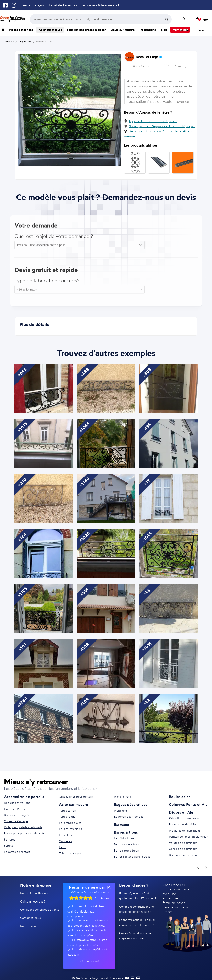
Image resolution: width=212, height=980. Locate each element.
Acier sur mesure (50, 30)
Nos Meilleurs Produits (34, 893)
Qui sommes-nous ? (33, 901)
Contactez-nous (30, 918)
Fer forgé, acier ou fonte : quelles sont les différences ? (138, 896)
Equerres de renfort (17, 852)
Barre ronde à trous (127, 844)
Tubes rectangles (70, 853)
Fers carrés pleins (71, 829)
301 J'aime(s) (175, 66)
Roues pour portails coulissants (24, 833)
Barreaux (122, 824)
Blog (164, 30)
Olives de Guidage (16, 821)
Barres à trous (126, 832)
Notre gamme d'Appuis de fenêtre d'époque (162, 126)
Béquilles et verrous (17, 803)
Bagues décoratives (131, 804)
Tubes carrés (67, 810)
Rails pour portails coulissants (23, 827)
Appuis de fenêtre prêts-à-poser (153, 121)
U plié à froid (122, 797)
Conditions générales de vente (40, 910)
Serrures (10, 839)
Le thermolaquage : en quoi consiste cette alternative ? (137, 922)
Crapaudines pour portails (76, 797)
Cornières (65, 841)
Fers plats (65, 835)
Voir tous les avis (89, 961)
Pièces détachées (21, 30)
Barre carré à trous (126, 850)
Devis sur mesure (123, 30)
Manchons (121, 810)
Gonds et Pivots (14, 809)
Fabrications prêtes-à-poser (86, 30)
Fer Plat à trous (124, 838)
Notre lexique (29, 926)
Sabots (8, 846)
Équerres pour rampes (129, 817)
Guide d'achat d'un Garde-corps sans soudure (136, 936)
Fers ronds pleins (70, 823)
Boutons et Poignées (18, 815)
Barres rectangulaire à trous (132, 857)
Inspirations (148, 30)
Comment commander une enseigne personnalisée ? (136, 909)
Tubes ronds (67, 817)
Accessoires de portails (24, 797)
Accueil (9, 41)
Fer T (63, 847)
